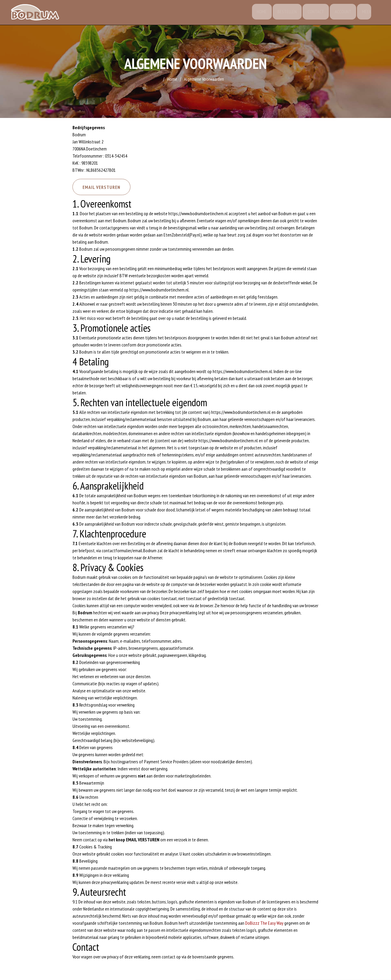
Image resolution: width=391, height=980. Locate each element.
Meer (367, 13)
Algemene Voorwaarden (204, 79)
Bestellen (285, 13)
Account (342, 13)
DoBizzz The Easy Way (264, 925)
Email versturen (104, 188)
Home (258, 13)
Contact (314, 13)
